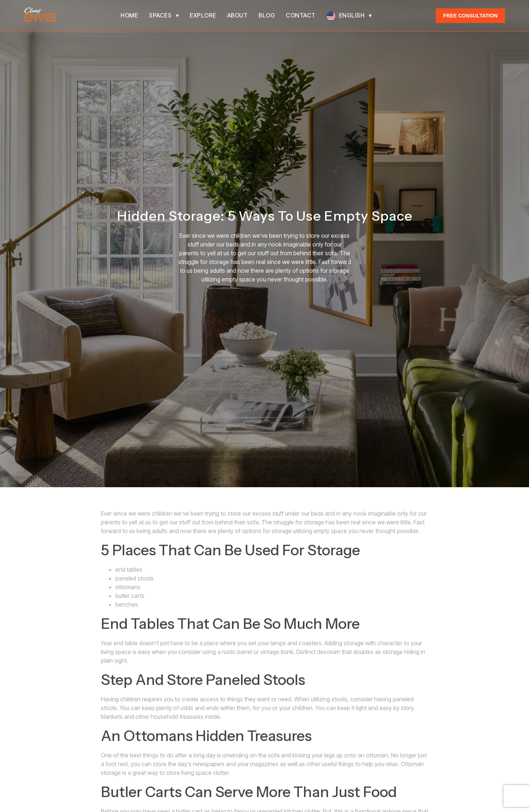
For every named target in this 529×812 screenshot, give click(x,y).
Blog (267, 15)
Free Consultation (470, 16)
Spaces (160, 15)
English (352, 15)
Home (129, 15)
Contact (301, 15)
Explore (203, 15)
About (238, 15)
